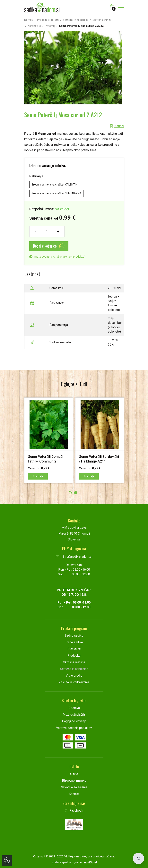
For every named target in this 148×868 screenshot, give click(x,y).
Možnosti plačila (74, 715)
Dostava (74, 708)
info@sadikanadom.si (74, 557)
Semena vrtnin (102, 20)
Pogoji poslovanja (74, 721)
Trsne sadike (74, 642)
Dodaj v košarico (49, 246)
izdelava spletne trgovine (66, 862)
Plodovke (74, 656)
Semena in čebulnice (76, 20)
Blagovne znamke (74, 781)
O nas (74, 774)
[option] (49, 440)
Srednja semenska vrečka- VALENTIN (54, 185)
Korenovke (34, 26)
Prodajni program (48, 20)
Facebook (74, 811)
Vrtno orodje (74, 676)
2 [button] (76, 493)
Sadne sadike (74, 636)
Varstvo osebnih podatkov (74, 728)
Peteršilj (50, 26)
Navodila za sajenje (74, 787)
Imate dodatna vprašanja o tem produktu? (57, 257)
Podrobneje (38, 476)
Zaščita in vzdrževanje (74, 682)
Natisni (119, 126)
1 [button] (70, 493)
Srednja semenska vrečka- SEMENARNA (56, 193)
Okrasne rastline (74, 662)
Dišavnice (74, 649)
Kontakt (74, 794)
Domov (29, 20)
